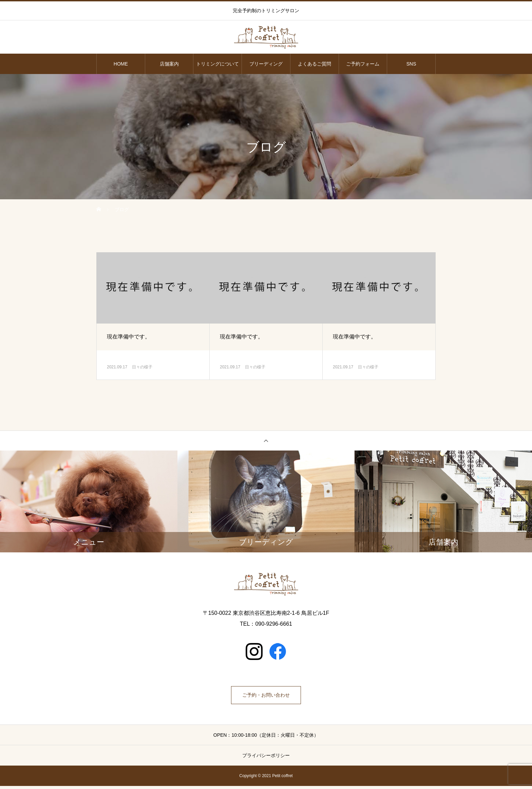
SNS (411, 64)
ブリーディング (266, 64)
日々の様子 (142, 367)
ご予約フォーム (363, 64)
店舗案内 (169, 64)
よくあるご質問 (315, 64)
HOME (121, 64)
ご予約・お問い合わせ (266, 696)
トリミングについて (217, 64)
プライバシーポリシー (266, 758)
